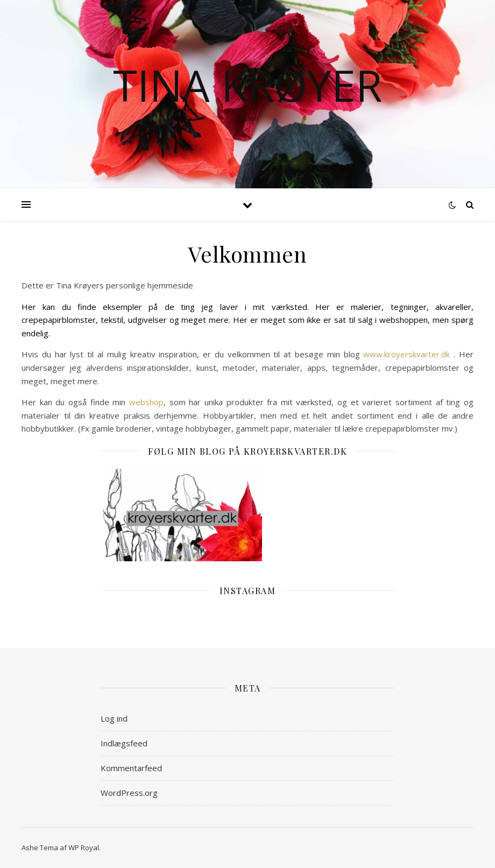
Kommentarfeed (131, 768)
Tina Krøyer (247, 85)
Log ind (114, 718)
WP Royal (84, 848)
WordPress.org (129, 793)
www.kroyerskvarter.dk (406, 354)
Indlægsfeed (124, 743)
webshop (146, 402)
